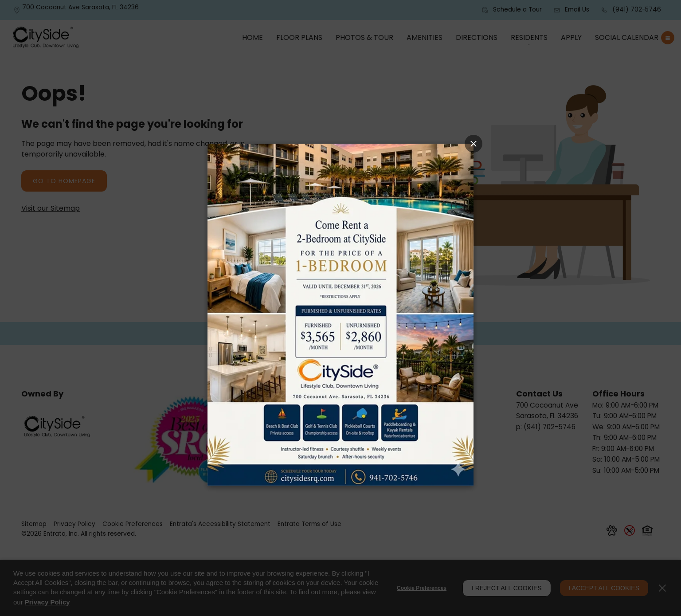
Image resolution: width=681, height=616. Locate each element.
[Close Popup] (474, 144)
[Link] (340, 314)
